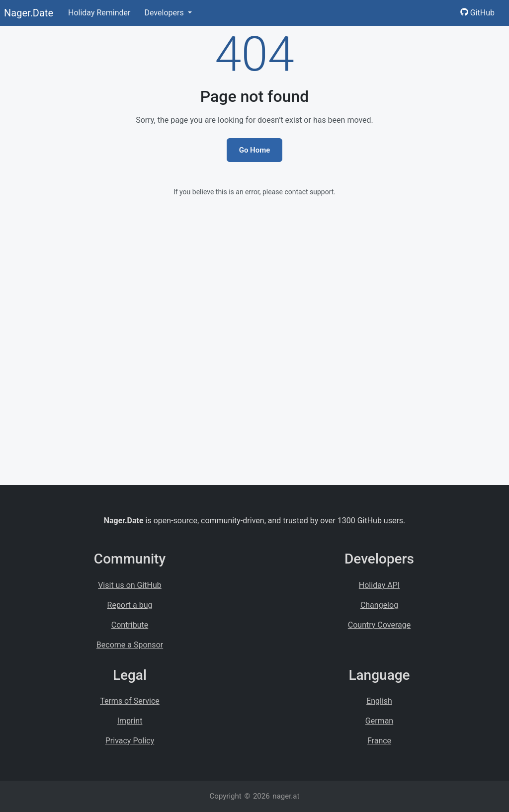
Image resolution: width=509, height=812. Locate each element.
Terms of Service (130, 701)
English (379, 701)
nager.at (286, 796)
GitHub (477, 13)
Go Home (255, 150)
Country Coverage (379, 625)
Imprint (130, 721)
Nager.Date (29, 13)
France (379, 741)
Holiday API (379, 585)
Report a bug (130, 605)
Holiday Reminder (99, 13)
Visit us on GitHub (130, 585)
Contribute (130, 625)
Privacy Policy (130, 741)
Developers (165, 13)
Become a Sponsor (130, 645)
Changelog (379, 605)
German (379, 721)
